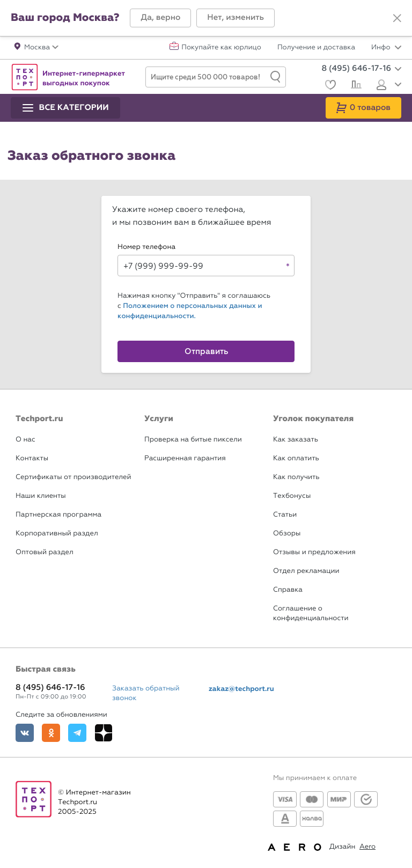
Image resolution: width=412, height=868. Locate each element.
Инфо (386, 48)
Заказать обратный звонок (146, 693)
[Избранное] (329, 86)
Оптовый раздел (45, 552)
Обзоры (287, 534)
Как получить (296, 477)
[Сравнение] (355, 86)
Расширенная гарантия (185, 458)
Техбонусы (292, 496)
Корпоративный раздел (57, 534)
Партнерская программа (58, 515)
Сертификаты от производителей (73, 477)
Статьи (285, 515)
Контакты (32, 458)
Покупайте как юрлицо (221, 48)
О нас (25, 440)
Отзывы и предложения (314, 552)
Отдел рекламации (306, 571)
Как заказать (296, 440)
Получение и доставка (316, 48)
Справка (288, 590)
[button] (160, 18)
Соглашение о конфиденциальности (311, 613)
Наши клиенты (41, 496)
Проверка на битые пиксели (193, 440)
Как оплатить (296, 458)
